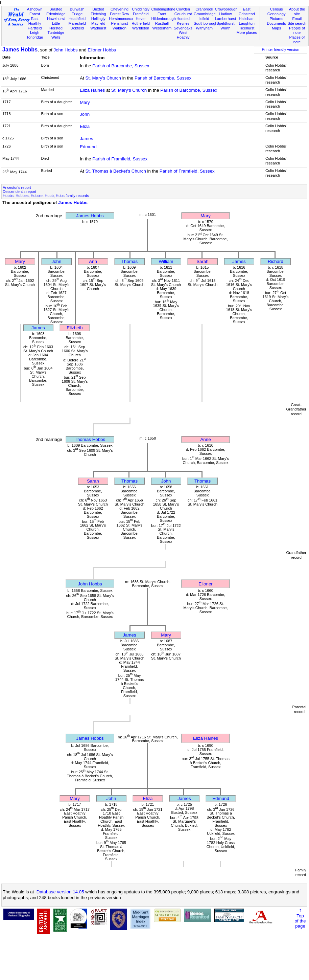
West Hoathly (183, 35)
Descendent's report (19, 192)
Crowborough (226, 9)
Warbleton (141, 28)
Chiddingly (141, 9)
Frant (162, 14)
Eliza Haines (92, 90)
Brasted (56, 9)
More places (247, 32)
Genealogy (277, 14)
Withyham (204, 28)
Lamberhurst (225, 19)
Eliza (85, 126)
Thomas (129, 261)
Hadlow (225, 14)
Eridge (77, 14)
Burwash (77, 9)
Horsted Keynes (183, 21)
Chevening (120, 9)
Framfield (141, 14)
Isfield (204, 19)
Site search (297, 23)
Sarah (203, 261)
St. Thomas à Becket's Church (115, 171)
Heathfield (77, 19)
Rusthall (162, 23)
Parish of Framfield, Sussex (120, 159)
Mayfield (98, 23)
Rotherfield (141, 23)
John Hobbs (65, 50)
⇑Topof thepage (300, 918)
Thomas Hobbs (90, 439)
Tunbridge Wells (56, 35)
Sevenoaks (183, 28)
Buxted (98, 9)
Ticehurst (247, 28)
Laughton (247, 23)
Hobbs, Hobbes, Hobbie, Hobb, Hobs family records (46, 196)
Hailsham (247, 19)
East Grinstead (247, 12)
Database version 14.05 (60, 892)
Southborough (206, 23)
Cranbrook (204, 9)
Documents (277, 23)
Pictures (277, 19)
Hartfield (35, 28)
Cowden (183, 9)
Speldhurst (225, 23)
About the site (297, 12)
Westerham (162, 28)
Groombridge (205, 14)
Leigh (35, 32)
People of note (297, 30)
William (166, 261)
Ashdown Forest (35, 12)
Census (277, 9)
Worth (225, 28)
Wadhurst (98, 28)
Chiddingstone (163, 9)
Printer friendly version (281, 49)
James (86, 139)
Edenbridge (56, 14)
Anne (205, 439)
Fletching (98, 14)
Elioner (206, 584)
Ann (93, 261)
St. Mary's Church (103, 78)
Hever (141, 19)
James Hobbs (20, 50)
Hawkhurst (56, 19)
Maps (276, 28)
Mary (85, 102)
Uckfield (77, 28)
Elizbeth (75, 328)
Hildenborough (164, 19)
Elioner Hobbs (102, 50)
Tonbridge (35, 37)
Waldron (120, 28)
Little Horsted (56, 26)
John (85, 114)
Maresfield (77, 23)
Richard (276, 261)
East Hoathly (35, 21)
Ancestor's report (17, 187)
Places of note (297, 40)
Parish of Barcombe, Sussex (121, 66)
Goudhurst (183, 14)
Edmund (88, 147)
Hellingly (98, 19)
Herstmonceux (121, 19)
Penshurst (119, 23)
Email (297, 19)
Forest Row (120, 14)
